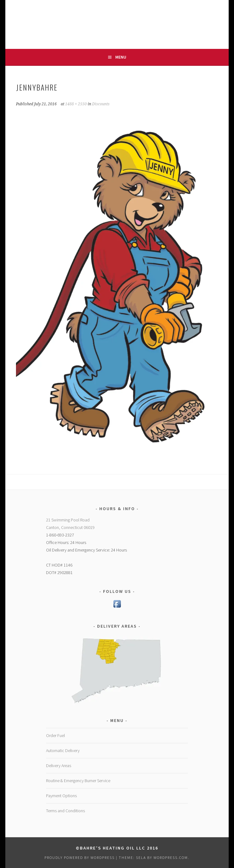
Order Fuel (55, 735)
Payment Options (61, 796)
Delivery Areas (59, 766)
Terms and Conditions (65, 811)
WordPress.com (171, 858)
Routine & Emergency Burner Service (78, 781)
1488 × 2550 (76, 104)
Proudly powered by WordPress (80, 858)
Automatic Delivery (63, 750)
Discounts (101, 104)
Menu (121, 57)
